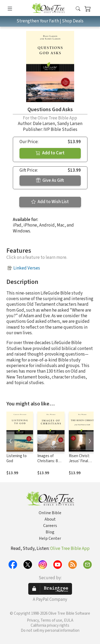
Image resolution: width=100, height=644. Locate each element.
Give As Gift (50, 180)
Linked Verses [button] (27, 268)
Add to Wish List (50, 202)
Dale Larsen (44, 124)
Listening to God (17, 458)
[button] (78, 9)
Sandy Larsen (70, 124)
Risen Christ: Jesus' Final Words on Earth (82, 461)
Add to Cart (50, 153)
